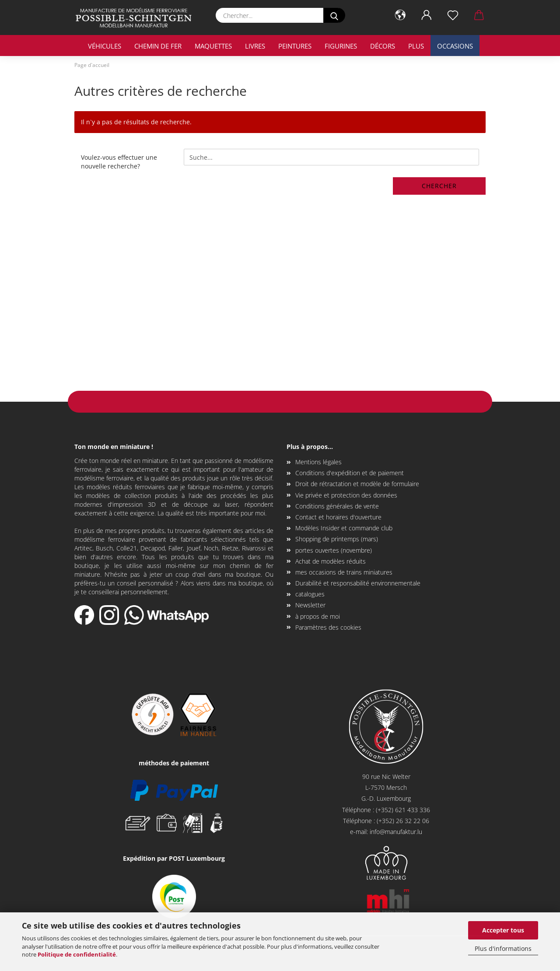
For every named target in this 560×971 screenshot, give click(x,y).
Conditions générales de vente (337, 506)
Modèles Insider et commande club (344, 528)
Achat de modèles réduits (331, 561)
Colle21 (127, 548)
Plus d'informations (503, 948)
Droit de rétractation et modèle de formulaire (357, 484)
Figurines (341, 46)
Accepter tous (503, 930)
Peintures (295, 46)
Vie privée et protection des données (346, 495)
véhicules (105, 46)
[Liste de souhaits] (453, 15)
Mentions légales (318, 462)
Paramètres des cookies (328, 627)
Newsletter (310, 605)
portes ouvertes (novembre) (334, 550)
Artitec (83, 548)
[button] (400, 15)
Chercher (439, 186)
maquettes (213, 46)
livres (255, 46)
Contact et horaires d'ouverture (338, 517)
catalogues (310, 594)
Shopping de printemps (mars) (337, 539)
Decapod (153, 548)
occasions (455, 46)
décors (383, 46)
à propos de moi (318, 616)
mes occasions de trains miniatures (344, 572)
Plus (416, 46)
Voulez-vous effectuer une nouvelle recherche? (119, 162)
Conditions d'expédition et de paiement (350, 473)
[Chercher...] (334, 15)
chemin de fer (158, 46)
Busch (104, 548)
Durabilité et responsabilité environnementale (358, 583)
